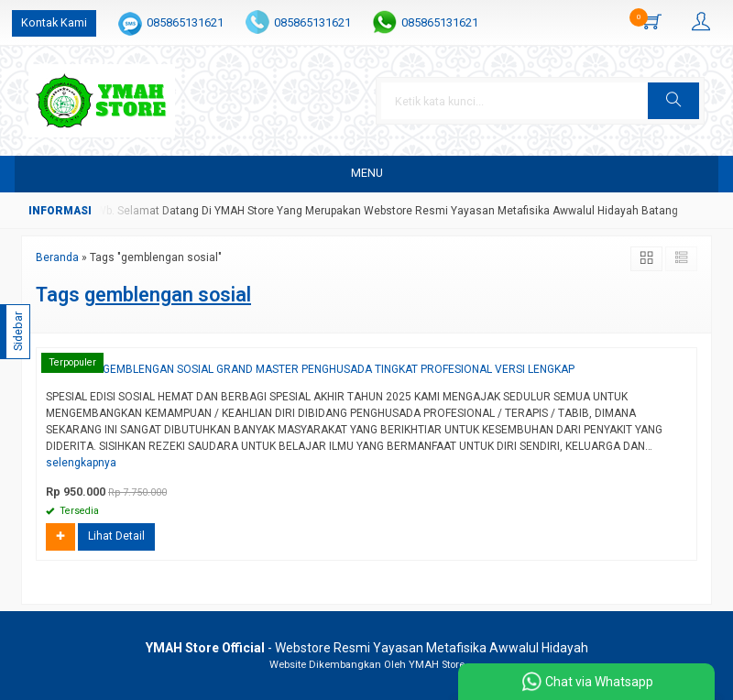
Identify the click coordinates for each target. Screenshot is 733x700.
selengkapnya (81, 463)
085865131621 (185, 22)
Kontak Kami (54, 22)
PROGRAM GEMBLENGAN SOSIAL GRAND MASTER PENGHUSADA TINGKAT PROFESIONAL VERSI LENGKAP (311, 369)
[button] (673, 101)
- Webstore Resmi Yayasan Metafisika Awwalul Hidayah (367, 648)
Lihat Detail (116, 536)
